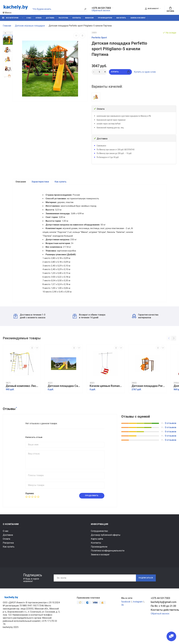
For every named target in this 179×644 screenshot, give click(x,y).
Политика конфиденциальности (108, 556)
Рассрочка (63, 18)
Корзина (170, 9)
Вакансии (89, 18)
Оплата (39, 18)
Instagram (138, 608)
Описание (21, 182)
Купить (120, 72)
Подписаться (146, 584)
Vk (123, 611)
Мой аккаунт (152, 9)
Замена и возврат (138, 18)
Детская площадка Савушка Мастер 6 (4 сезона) (64, 392)
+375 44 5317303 (101, 8)
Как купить (121, 18)
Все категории (10, 18)
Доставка (50, 18)
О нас (29, 18)
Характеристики (40, 182)
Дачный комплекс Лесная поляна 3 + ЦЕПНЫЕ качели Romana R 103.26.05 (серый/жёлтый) (22, 392)
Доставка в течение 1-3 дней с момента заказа (29, 322)
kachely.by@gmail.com (163, 608)
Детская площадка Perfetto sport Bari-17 (148, 392)
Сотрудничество (99, 537)
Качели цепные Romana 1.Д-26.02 (106, 392)
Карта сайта (97, 545)
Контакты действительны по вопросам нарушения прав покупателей (163, 616)
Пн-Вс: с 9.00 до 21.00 (163, 612)
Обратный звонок (101, 10)
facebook (126, 608)
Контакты (77, 18)
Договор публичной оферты (106, 541)
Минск (7, 13)
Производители (105, 18)
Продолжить (92, 501)
